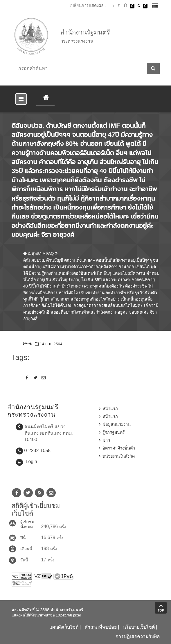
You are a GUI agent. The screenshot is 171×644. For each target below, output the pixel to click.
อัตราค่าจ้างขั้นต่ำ (119, 448)
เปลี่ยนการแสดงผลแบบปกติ (139, 6)
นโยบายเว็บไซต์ (139, 627)
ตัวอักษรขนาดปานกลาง (119, 6)
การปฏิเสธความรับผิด (138, 636)
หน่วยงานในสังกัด (119, 456)
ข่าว (106, 440)
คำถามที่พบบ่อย (101, 627)
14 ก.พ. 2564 (48, 344)
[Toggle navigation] (21, 99)
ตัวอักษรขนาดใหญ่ (126, 6)
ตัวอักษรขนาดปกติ (113, 6)
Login (32, 462)
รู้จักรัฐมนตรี (114, 432)
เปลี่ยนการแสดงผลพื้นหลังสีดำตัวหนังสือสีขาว (132, 6)
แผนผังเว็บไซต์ (64, 627)
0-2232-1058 (38, 451)
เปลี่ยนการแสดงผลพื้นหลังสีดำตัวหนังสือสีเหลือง (145, 6)
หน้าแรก (110, 409)
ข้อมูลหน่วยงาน (117, 424)
